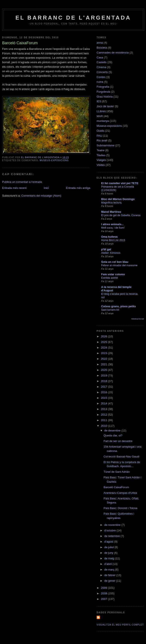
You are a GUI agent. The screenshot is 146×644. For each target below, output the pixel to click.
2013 (104, 409)
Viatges (101, 160)
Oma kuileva (109, 237)
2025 (104, 342)
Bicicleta (102, 48)
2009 (104, 588)
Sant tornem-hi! (110, 310)
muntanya (103, 121)
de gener (110, 581)
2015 (104, 398)
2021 (104, 364)
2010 (104, 426)
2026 (104, 336)
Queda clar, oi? (113, 435)
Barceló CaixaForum (116, 487)
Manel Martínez (111, 212)
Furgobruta (103, 92)
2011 (104, 420)
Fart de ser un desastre (118, 441)
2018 (104, 381)
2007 (104, 599)
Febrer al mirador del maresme (119, 265)
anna (100, 43)
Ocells (100, 131)
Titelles (101, 155)
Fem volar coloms (113, 274)
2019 (104, 376)
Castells (102, 62)
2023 (104, 353)
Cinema (101, 67)
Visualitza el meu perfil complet (120, 625)
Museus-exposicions (54, 160)
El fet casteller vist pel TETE (120, 183)
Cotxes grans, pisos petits (119, 306)
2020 (104, 370)
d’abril (108, 564)
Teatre (100, 150)
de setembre (113, 536)
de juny (109, 553)
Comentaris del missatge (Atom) (41, 196)
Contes (101, 77)
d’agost (109, 542)
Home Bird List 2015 (113, 240)
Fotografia (103, 87)
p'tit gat (106, 249)
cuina (100, 82)
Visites (101, 165)
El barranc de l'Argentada (73, 18)
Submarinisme (106, 145)
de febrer (110, 575)
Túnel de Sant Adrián (116, 472)
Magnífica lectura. (112, 203)
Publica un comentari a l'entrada (22, 182)
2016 (104, 392)
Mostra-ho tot (138, 319)
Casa (100, 57)
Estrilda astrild (109, 278)
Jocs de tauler (105, 106)
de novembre (113, 525)
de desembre (113, 431)
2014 (104, 403)
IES (99, 101)
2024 (104, 348)
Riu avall (102, 140)
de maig (110, 558)
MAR (100, 116)
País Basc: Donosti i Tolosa (120, 508)
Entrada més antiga (78, 188)
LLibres (101, 111)
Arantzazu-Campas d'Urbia (120, 493)
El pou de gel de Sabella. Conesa (121, 215)
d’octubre (110, 530)
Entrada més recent (14, 188)
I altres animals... (112, 224)
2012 (104, 415)
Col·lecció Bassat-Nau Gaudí (121, 457)
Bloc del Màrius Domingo (118, 199)
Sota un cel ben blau (115, 262)
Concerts (102, 72)
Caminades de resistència (113, 53)
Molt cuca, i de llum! (113, 228)
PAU (99, 136)
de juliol (109, 547)
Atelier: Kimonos (111, 253)
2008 (104, 593)
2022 (104, 359)
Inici (46, 188)
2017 (104, 387)
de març (110, 570)
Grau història (105, 97)
